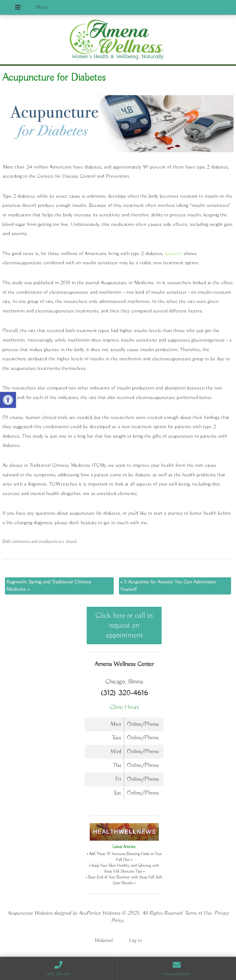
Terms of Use (198, 913)
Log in (135, 941)
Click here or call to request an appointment (124, 626)
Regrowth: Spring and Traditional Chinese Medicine (49, 586)
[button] (8, 400)
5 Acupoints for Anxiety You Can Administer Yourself (168, 586)
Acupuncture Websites (30, 913)
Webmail (103, 941)
